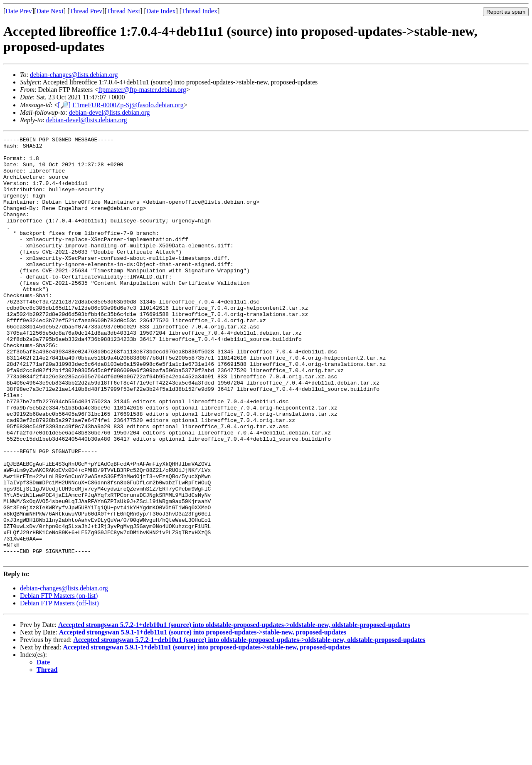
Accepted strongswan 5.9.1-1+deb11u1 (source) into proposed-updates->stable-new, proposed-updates (203, 717)
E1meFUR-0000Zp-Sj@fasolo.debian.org (128, 105)
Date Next (50, 11)
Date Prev (19, 11)
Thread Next (123, 11)
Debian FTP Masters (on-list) (59, 680)
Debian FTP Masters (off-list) (59, 688)
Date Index (161, 11)
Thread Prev (86, 11)
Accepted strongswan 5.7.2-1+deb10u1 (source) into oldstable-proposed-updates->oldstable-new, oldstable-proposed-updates (234, 709)
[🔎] (64, 105)
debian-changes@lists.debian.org (74, 75)
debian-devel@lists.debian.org (110, 112)
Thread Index (199, 11)
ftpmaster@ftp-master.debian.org (142, 90)
